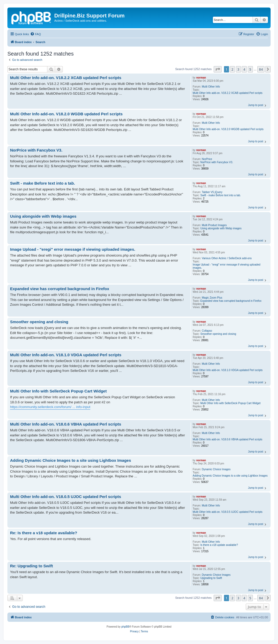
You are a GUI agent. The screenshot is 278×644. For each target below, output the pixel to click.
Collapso (207, 331)
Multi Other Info (211, 87)
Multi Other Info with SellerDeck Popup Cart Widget (230, 403)
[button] (218, 69)
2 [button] (232, 69)
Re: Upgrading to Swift (32, 566)
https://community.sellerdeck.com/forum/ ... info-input (50, 407)
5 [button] (250, 69)
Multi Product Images (214, 225)
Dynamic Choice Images (216, 469)
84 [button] (261, 69)
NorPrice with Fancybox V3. (217, 162)
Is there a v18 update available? (219, 545)
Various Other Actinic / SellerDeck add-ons (227, 258)
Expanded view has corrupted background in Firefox (231, 301)
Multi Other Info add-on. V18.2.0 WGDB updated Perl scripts (228, 129)
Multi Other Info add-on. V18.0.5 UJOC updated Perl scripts (228, 512)
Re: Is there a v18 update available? (44, 533)
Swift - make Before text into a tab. (221, 195)
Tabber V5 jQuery (212, 192)
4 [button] (244, 69)
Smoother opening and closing (218, 334)
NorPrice (207, 159)
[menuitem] (35, 34)
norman (201, 78)
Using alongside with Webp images (221, 228)
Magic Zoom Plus (212, 298)
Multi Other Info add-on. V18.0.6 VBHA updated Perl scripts (228, 439)
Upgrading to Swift (211, 578)
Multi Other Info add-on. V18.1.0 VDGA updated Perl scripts (228, 370)
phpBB (125, 627)
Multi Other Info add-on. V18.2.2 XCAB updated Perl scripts (228, 93)
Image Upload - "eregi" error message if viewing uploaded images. (227, 266)
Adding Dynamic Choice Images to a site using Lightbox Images (230, 476)
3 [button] (238, 69)
